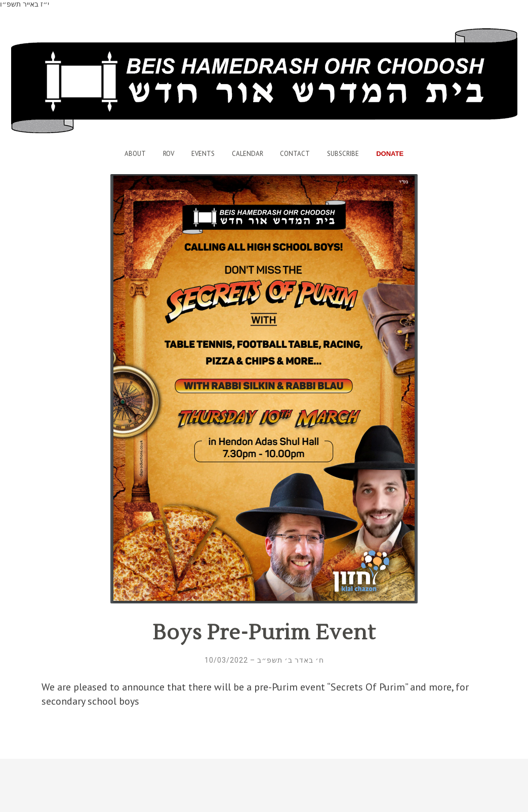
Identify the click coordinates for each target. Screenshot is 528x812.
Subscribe (343, 154)
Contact (295, 154)
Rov (169, 154)
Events (203, 154)
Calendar (248, 154)
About (135, 154)
